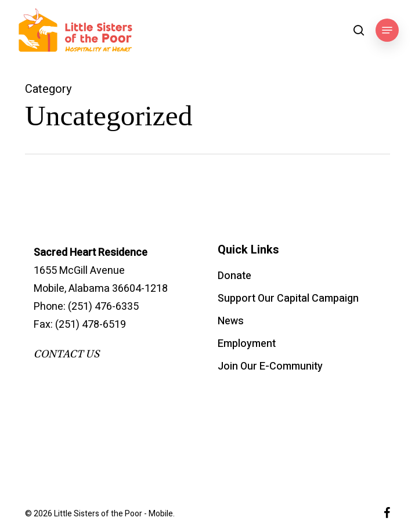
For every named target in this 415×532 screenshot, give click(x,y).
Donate (234, 276)
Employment (247, 344)
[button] (387, 30)
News (231, 321)
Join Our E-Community (270, 366)
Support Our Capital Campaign (288, 298)
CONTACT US (66, 354)
